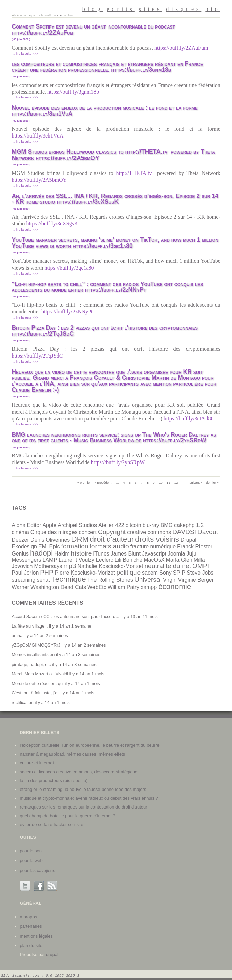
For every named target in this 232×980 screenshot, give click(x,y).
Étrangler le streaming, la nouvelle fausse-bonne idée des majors (83, 789)
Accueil (59, 15)
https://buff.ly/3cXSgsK (53, 224)
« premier (84, 482)
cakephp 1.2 (189, 525)
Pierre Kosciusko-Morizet (85, 573)
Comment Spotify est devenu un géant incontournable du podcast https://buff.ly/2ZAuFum (93, 30)
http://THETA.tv (135, 173)
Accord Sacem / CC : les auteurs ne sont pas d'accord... (65, 616)
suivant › (196, 482)
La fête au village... (30, 626)
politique (129, 572)
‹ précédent (103, 482)
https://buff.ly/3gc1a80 (70, 268)
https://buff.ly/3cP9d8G (190, 419)
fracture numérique (153, 547)
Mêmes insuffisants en (33, 655)
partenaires (31, 926)
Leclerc (105, 560)
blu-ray (151, 525)
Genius (20, 554)
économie (175, 587)
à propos (29, 917)
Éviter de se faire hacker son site (52, 825)
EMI (43, 547)
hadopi (41, 553)
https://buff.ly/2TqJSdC (38, 356)
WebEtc (97, 587)
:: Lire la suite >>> (26, 53)
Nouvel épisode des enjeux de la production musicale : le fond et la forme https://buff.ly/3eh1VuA (104, 111)
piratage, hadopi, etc (31, 664)
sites (150, 9)
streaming (23, 580)
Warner (20, 587)
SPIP (179, 573)
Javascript (154, 554)
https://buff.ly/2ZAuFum (182, 48)
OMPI (201, 566)
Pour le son (31, 851)
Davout (208, 532)
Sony (165, 573)
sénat (44, 580)
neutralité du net (168, 566)
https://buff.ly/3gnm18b (74, 92)
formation (75, 546)
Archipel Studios (77, 525)
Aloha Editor (26, 525)
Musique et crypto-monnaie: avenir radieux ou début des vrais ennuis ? (89, 798)
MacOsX (154, 560)
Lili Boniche (128, 560)
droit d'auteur (112, 539)
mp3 (70, 566)
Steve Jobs (200, 573)
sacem (150, 573)
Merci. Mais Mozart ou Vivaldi (40, 674)
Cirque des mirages (54, 532)
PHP (47, 572)
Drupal (188, 540)
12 (176, 482)
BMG (167, 525)
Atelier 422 (111, 525)
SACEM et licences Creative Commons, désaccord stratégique (79, 772)
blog (92, 9)
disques (184, 9)
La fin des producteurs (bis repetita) (54, 781)
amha (17, 636)
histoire (82, 553)
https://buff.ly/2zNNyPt (68, 312)
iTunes (101, 554)
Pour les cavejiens (38, 870)
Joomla (176, 554)
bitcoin (133, 525)
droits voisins (157, 539)
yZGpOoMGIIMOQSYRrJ (36, 645)
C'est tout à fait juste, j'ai (35, 693)
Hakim (62, 554)
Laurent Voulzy (77, 560)
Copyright (112, 532)
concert (88, 532)
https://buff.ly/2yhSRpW (119, 462)
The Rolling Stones (110, 580)
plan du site (31, 946)
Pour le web (31, 861)
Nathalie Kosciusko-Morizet (110, 566)
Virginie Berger (196, 580)
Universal (148, 579)
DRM (80, 539)
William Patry (123, 587)
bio (213, 9)
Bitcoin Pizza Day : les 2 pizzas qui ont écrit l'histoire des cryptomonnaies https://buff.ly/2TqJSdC (105, 331)
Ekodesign (24, 547)
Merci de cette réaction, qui (38, 683)
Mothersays (48, 566)
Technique (69, 579)
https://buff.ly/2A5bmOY (40, 180)
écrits (121, 9)
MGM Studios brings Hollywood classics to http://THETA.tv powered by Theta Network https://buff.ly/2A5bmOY (113, 155)
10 (161, 482)
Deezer (20, 540)
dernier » (212, 482)
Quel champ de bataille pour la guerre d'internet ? (68, 816)
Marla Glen (179, 560)
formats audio (109, 546)
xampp (149, 587)
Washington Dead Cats (58, 587)
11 (168, 482)
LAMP (50, 560)
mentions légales (37, 936)
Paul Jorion (25, 573)
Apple (49, 525)
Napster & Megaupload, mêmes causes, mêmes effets (72, 754)
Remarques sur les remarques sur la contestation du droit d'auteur (84, 807)
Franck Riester (195, 547)
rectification (23, 702)
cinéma (20, 532)
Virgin (170, 580)
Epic (54, 547)
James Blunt (126, 554)
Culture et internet (37, 763)
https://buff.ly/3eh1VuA (38, 136)
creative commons (149, 532)
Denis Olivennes (50, 540)
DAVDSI (184, 532)
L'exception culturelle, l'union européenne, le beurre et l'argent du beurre (90, 745)
